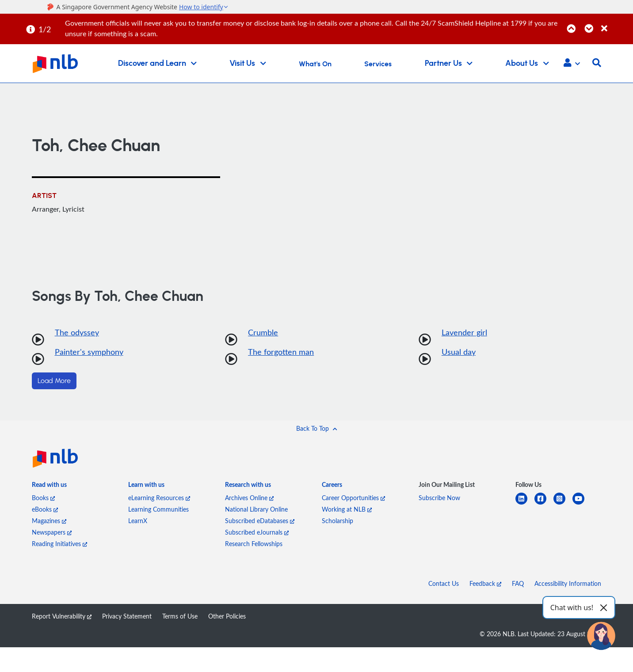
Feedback (485, 583)
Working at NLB (347, 509)
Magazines (49, 521)
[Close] (616, 24)
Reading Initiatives (59, 544)
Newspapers (52, 532)
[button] (572, 64)
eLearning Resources (159, 498)
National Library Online (256, 509)
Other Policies (227, 616)
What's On (315, 64)
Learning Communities (158, 509)
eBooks (45, 509)
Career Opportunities (353, 498)
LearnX (138, 521)
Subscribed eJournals (257, 532)
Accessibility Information (568, 583)
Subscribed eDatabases (260, 521)
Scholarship (337, 521)
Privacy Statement (127, 616)
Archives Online (249, 498)
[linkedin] (525, 504)
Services (378, 64)
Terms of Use (180, 616)
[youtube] (582, 504)
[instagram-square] (563, 504)
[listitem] (49, 486)
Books (43, 498)
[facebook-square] (544, 504)
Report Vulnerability (62, 616)
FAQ (518, 583)
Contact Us (444, 583)
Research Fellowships (254, 544)
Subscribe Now (439, 498)
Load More (54, 381)
